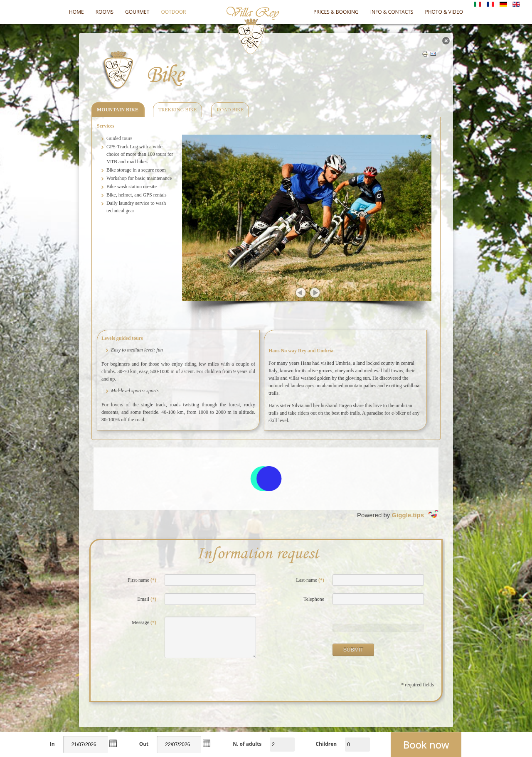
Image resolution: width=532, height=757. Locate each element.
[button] (113, 743)
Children (326, 744)
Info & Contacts (392, 12)
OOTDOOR (173, 12)
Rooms (105, 12)
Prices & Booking (336, 12)
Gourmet (137, 12)
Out (144, 744)
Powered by (398, 514)
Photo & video (444, 12)
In (52, 744)
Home (76, 12)
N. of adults (247, 744)
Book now (426, 744)
